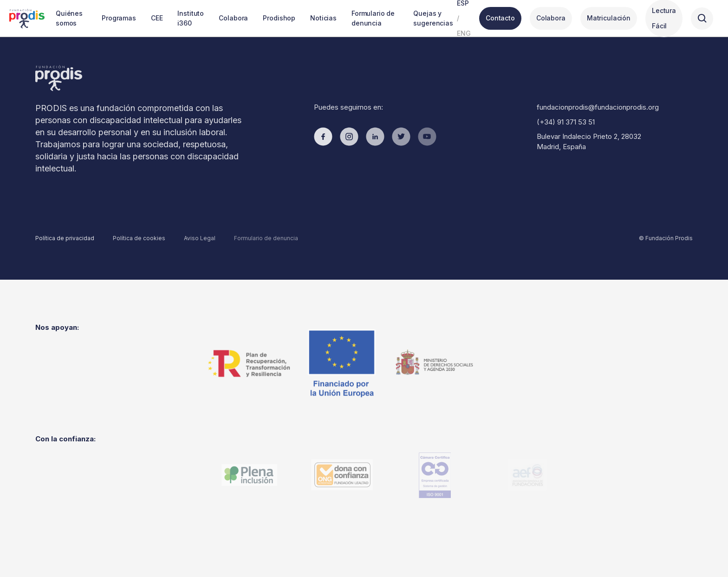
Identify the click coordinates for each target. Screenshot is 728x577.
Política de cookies (139, 238)
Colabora (551, 18)
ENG (464, 33)
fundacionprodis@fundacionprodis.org (598, 107)
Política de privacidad (65, 238)
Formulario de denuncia (266, 238)
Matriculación (609, 18)
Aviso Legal (200, 238)
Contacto (500, 18)
